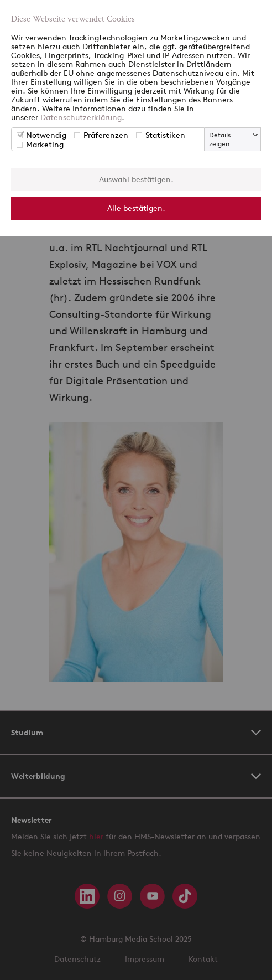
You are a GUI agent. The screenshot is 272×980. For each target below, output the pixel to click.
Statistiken (165, 135)
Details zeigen (220, 139)
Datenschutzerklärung (81, 117)
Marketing (45, 144)
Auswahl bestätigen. (136, 179)
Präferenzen (106, 135)
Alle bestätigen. (136, 208)
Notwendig (46, 135)
